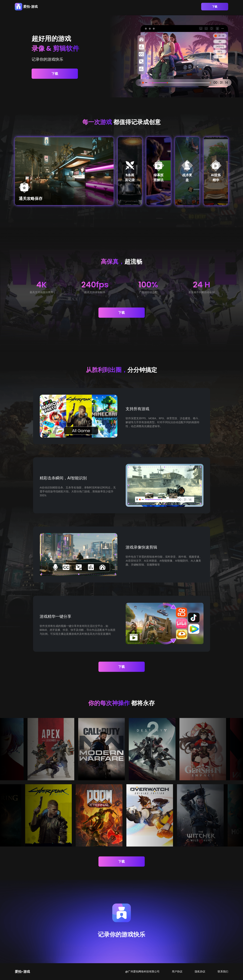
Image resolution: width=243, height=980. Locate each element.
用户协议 (177, 972)
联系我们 (223, 972)
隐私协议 (200, 972)
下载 (215, 7)
